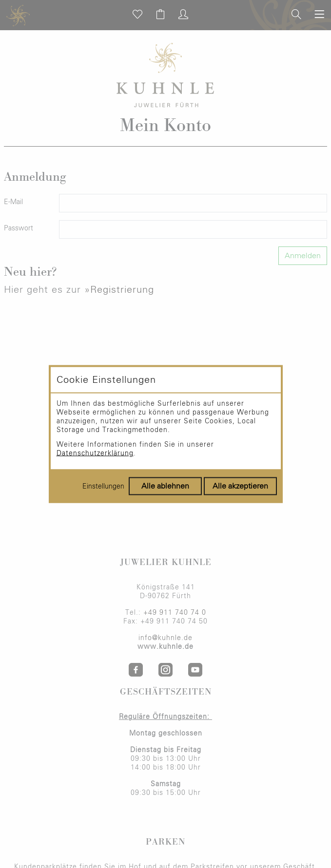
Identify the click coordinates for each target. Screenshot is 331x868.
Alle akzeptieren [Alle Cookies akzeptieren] (240, 486)
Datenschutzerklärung (95, 453)
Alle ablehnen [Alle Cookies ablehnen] (165, 486)
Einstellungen (103, 487)
